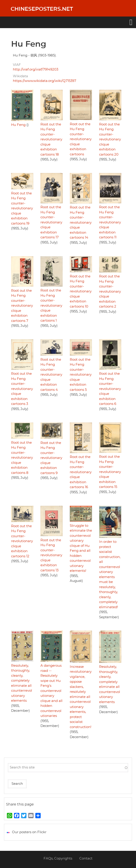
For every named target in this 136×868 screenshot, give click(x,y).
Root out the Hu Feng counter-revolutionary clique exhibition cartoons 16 (81, 472)
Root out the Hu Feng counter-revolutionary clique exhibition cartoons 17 (51, 222)
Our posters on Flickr (29, 832)
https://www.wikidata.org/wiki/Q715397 (45, 81)
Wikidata (20, 76)
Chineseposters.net (42, 9)
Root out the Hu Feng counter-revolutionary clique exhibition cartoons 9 (51, 458)
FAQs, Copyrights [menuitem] (58, 859)
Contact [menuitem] (86, 859)
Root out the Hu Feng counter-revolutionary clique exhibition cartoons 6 (110, 389)
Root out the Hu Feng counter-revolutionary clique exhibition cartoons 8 (22, 458)
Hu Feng (18, 125)
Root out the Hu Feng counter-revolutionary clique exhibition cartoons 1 (51, 306)
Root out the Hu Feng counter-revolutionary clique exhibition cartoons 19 (22, 208)
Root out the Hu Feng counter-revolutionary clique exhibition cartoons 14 (81, 223)
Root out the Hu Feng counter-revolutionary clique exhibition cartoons (81, 139)
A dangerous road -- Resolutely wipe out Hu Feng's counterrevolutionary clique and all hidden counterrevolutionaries (51, 691)
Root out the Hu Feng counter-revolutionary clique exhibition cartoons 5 (81, 375)
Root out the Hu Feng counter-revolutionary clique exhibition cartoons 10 (81, 291)
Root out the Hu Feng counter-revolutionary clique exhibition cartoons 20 (110, 139)
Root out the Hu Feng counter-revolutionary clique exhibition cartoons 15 (110, 472)
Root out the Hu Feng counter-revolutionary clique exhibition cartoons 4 (51, 375)
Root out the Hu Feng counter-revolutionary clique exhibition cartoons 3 (22, 389)
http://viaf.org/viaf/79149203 (36, 70)
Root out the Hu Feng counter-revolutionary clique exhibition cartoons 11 (110, 222)
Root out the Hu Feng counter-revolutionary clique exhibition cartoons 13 (51, 555)
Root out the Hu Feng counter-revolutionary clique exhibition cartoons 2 (110, 291)
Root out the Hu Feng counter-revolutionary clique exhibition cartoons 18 (51, 139)
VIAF (17, 65)
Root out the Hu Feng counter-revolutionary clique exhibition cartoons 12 (22, 541)
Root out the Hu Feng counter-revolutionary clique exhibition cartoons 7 (22, 306)
